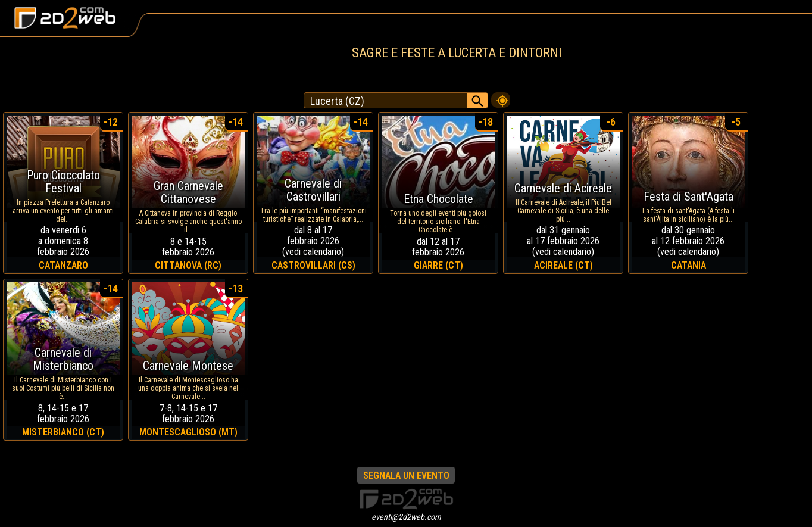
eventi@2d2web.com (406, 517)
